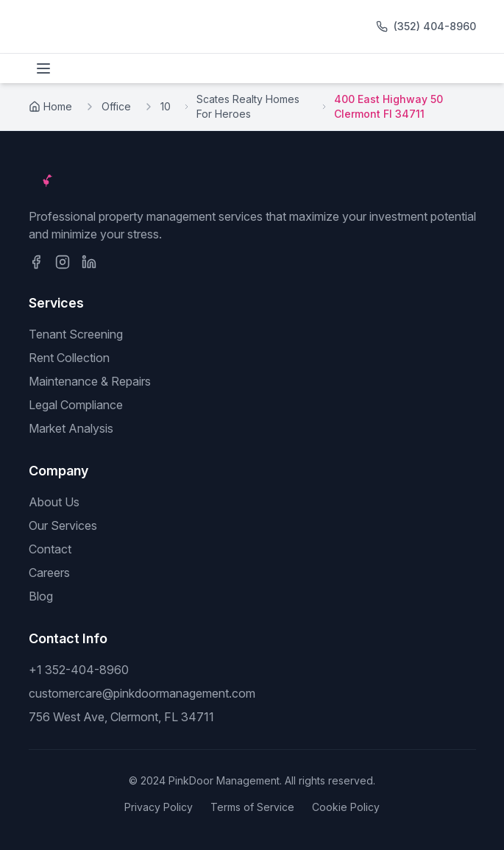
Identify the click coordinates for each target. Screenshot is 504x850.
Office (116, 106)
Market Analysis (71, 428)
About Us (54, 502)
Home (50, 106)
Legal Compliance (76, 405)
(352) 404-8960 (435, 26)
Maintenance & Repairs (90, 381)
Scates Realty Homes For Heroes (248, 106)
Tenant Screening (76, 334)
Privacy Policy (159, 807)
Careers (49, 573)
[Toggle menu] (43, 68)
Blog (41, 596)
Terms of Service (252, 807)
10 (166, 106)
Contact (50, 549)
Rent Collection (69, 358)
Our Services (63, 525)
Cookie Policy (346, 807)
